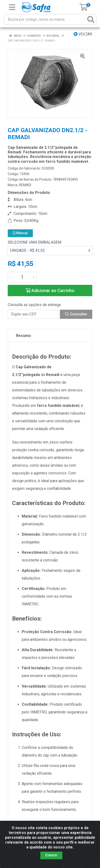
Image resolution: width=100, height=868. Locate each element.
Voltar (83, 34)
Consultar (76, 314)
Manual (20, 233)
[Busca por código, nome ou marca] (45, 19)
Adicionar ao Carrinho (50, 290)
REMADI (25, 185)
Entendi (51, 855)
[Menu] (12, 7)
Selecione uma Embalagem (35, 242)
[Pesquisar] (91, 19)
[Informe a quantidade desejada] (22, 277)
